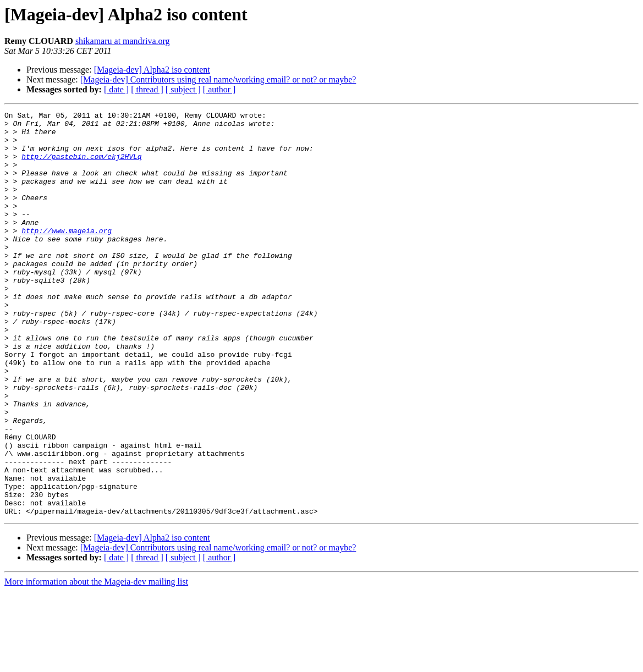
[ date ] (116, 89)
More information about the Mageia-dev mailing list (96, 662)
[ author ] (219, 89)
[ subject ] (183, 89)
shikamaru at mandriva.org (123, 41)
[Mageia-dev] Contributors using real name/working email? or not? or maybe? (218, 79)
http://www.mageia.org (67, 255)
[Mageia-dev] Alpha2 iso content (152, 70)
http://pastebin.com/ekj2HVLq (81, 166)
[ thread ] (147, 89)
